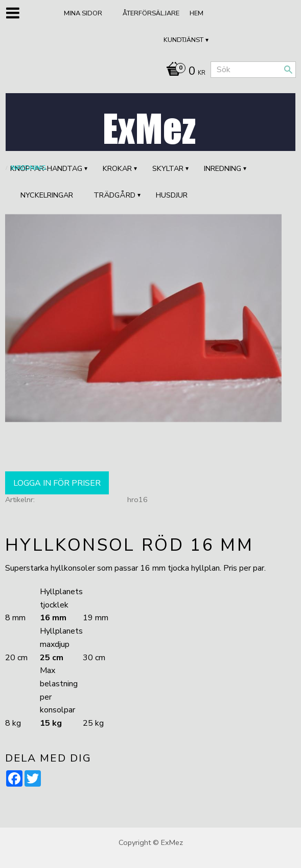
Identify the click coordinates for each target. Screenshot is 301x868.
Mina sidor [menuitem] (83, 13)
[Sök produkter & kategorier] (253, 70)
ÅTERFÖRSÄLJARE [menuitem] (151, 13)
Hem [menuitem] (196, 13)
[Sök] (288, 70)
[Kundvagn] (183, 72)
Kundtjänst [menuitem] (183, 40)
